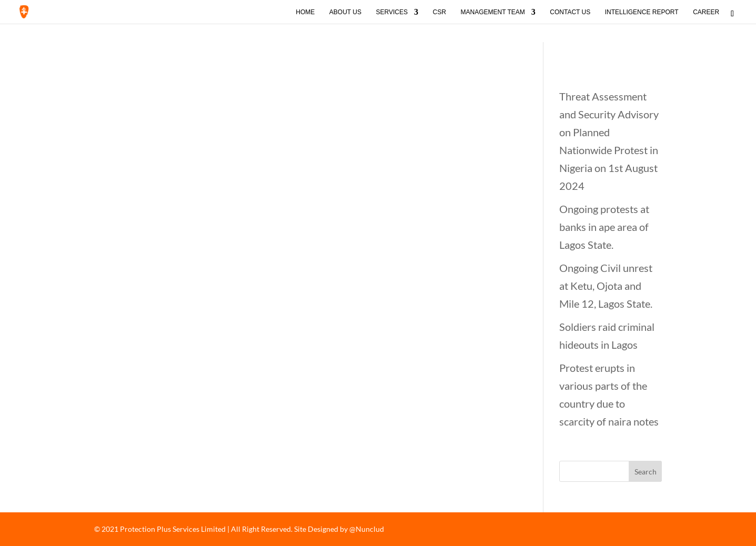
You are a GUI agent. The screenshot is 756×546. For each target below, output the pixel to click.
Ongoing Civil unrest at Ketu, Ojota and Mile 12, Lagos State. (606, 286)
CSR (440, 12)
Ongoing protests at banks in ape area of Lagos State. (604, 227)
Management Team (492, 12)
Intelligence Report (642, 12)
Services (392, 12)
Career (706, 12)
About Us (345, 12)
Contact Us (570, 12)
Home (305, 12)
